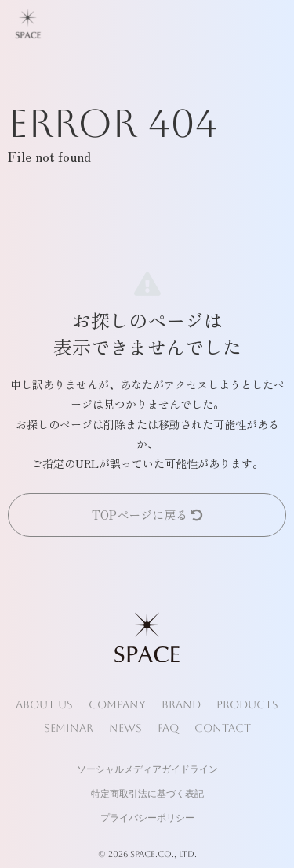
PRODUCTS (247, 704)
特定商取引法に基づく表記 (147, 794)
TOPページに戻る (147, 514)
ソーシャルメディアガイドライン (147, 769)
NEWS (125, 728)
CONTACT (223, 728)
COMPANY (117, 704)
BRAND (181, 704)
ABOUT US (44, 704)
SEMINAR (69, 728)
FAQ (168, 728)
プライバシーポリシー (147, 818)
